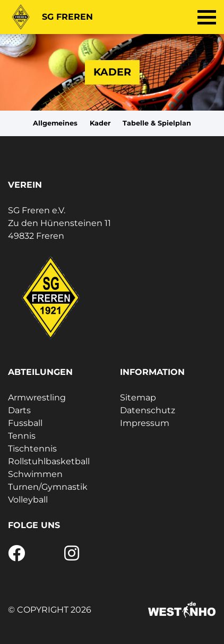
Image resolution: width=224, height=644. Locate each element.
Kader (100, 123)
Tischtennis (32, 449)
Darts (19, 410)
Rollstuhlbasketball (49, 461)
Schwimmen (35, 474)
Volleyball (28, 500)
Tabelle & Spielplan (157, 123)
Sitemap (138, 398)
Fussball (25, 423)
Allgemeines (55, 123)
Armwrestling (37, 398)
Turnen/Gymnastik (48, 487)
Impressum (145, 423)
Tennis (22, 436)
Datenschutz (148, 410)
